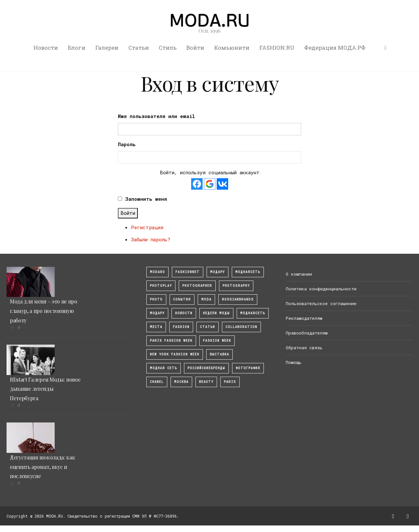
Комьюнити (232, 48)
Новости (46, 48)
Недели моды (216, 313)
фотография (248, 368)
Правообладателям (307, 333)
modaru (157, 272)
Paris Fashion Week (171, 341)
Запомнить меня (146, 199)
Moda (206, 299)
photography (236, 286)
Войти (195, 48)
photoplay (161, 286)
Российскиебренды (206, 368)
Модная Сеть (164, 368)
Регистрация (147, 227)
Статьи (139, 48)
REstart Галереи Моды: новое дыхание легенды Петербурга (45, 389)
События (182, 299)
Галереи (107, 48)
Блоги (77, 48)
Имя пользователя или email (156, 116)
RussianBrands (238, 299)
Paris (230, 382)
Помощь (294, 362)
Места (156, 327)
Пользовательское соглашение (321, 303)
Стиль (168, 48)
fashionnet (188, 272)
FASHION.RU (277, 48)
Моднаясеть (253, 313)
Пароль (127, 144)
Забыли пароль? (151, 239)
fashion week (217, 341)
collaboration (241, 327)
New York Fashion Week (175, 354)
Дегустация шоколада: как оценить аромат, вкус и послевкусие (42, 467)
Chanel (157, 382)
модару (218, 272)
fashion (181, 327)
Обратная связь (304, 348)
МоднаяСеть (248, 272)
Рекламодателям (304, 318)
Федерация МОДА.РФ (335, 48)
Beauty (206, 382)
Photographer (197, 286)
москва (181, 382)
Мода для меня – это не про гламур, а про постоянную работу (44, 311)
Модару (157, 313)
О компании (299, 274)
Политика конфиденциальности (321, 289)
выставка (219, 354)
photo (156, 299)
